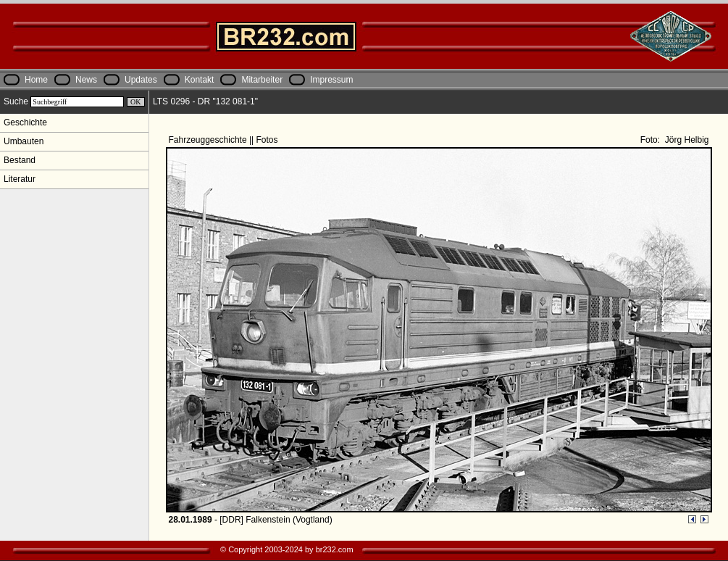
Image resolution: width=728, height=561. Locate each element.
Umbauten (24, 141)
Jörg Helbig (685, 140)
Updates (141, 80)
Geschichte (25, 122)
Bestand (20, 160)
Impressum (331, 80)
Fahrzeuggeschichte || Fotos (225, 140)
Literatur (20, 179)
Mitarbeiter (262, 80)
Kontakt (200, 80)
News (86, 80)
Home (36, 80)
